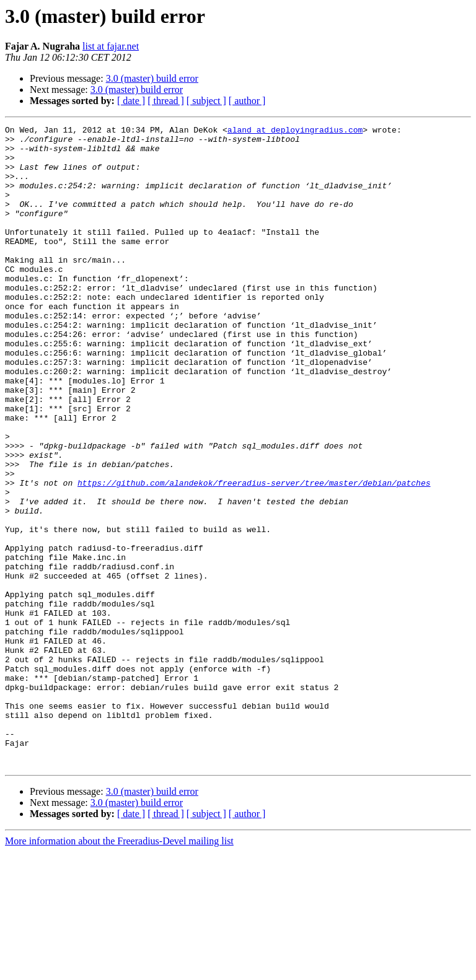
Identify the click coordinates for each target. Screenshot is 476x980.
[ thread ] (166, 101)
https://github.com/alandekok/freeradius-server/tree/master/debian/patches (254, 555)
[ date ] (131, 101)
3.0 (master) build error (152, 78)
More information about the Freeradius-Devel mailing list (119, 969)
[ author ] (247, 101)
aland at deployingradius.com (295, 131)
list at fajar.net (111, 46)
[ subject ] (206, 101)
